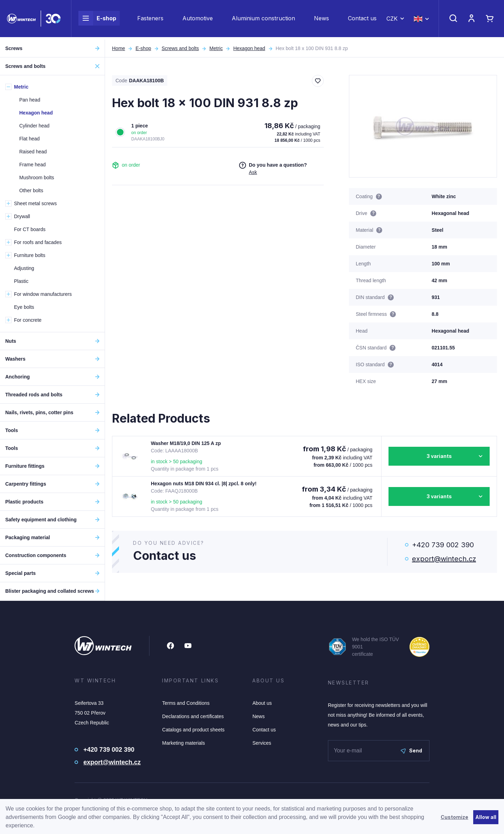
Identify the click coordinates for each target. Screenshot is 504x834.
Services (262, 743)
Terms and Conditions (186, 703)
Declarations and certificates (193, 716)
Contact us (362, 20)
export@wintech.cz (444, 559)
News (321, 20)
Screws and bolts (180, 48)
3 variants (439, 456)
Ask (253, 172)
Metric (216, 48)
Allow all (486, 817)
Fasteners (150, 20)
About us (262, 703)
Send (411, 750)
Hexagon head (249, 48)
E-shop (97, 20)
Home (118, 48)
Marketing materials (183, 743)
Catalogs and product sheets (193, 730)
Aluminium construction (263, 20)
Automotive (198, 20)
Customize (454, 817)
